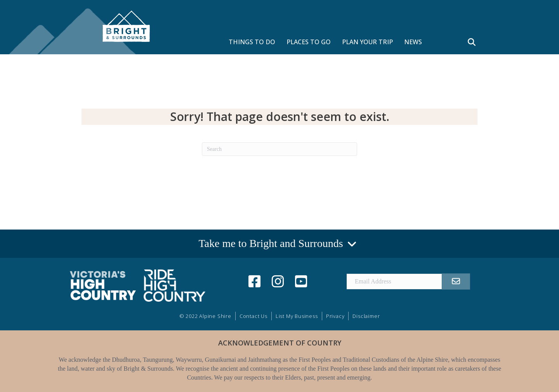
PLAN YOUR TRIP (367, 42)
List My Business (297, 316)
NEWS (413, 42)
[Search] (279, 149)
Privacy (335, 316)
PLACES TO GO (309, 42)
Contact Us (253, 316)
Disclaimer (366, 316)
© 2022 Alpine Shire (205, 316)
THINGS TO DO (252, 42)
